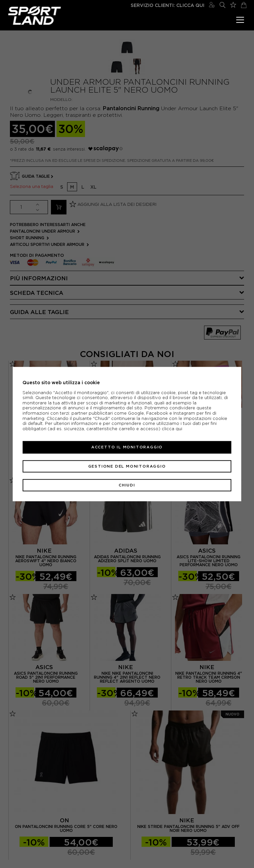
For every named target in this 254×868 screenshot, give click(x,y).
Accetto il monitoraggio (127, 447)
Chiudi (127, 485)
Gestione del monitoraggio (127, 466)
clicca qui (172, 429)
